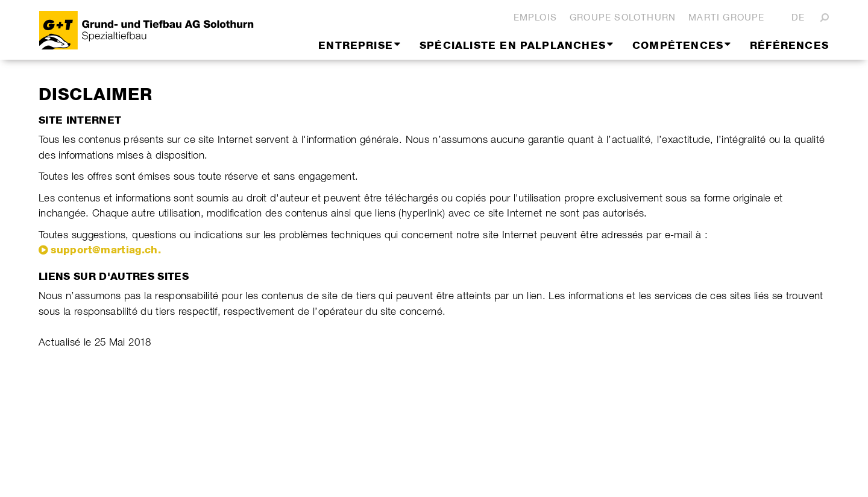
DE (798, 17)
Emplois (535, 17)
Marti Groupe (726, 17)
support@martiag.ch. (106, 250)
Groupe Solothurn (623, 17)
